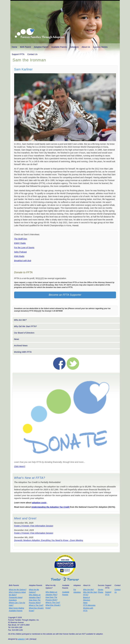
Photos (100, 592)
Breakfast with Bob (23, 261)
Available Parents (59, 47)
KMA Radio (19, 256)
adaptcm (21, 639)
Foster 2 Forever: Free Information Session (34, 526)
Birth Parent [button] (26, 47)
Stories (100, 590)
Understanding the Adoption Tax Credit (51, 507)
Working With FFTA (23, 352)
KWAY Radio (20, 243)
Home (15, 47)
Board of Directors (87, 599)
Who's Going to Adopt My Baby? (17, 594)
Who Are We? (20, 320)
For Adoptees (77, 591)
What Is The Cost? (36, 605)
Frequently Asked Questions (16, 599)
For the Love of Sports (24, 248)
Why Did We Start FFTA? (25, 326)
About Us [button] (86, 47)
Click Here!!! (20, 466)
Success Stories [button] (100, 47)
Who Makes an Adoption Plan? (35, 596)
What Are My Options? (18, 590)
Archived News (21, 346)
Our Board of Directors (24, 333)
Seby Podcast (20, 252)
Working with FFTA (88, 609)
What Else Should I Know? (36, 609)
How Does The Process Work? (35, 601)
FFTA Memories (89, 605)
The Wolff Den (21, 239)
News (17, 339)
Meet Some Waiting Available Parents (17, 609)
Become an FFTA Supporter (65, 295)
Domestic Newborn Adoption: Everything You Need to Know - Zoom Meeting (49, 540)
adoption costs (39, 503)
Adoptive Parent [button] (41, 47)
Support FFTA (18, 54)
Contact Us (32, 54)
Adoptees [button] (74, 47)
